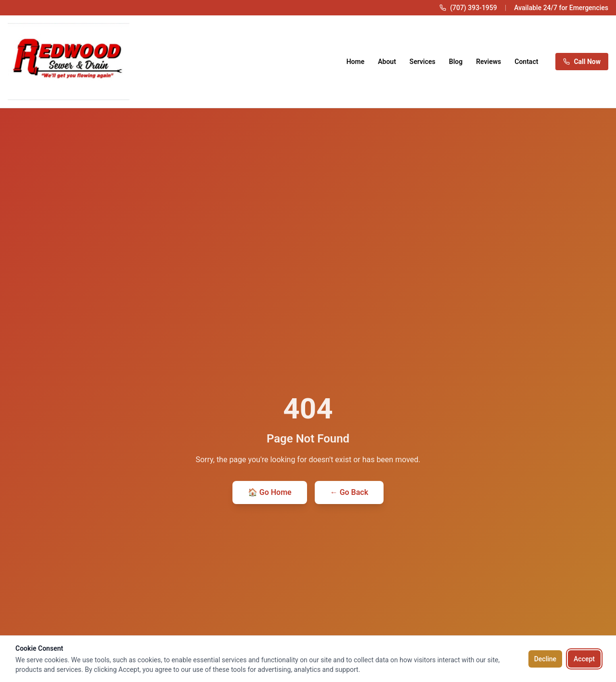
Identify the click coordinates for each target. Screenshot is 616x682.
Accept (584, 659)
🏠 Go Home (270, 492)
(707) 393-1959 (474, 8)
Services (423, 62)
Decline (545, 659)
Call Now (582, 62)
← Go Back (349, 492)
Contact (526, 62)
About (387, 62)
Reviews (488, 62)
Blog (456, 62)
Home (356, 62)
